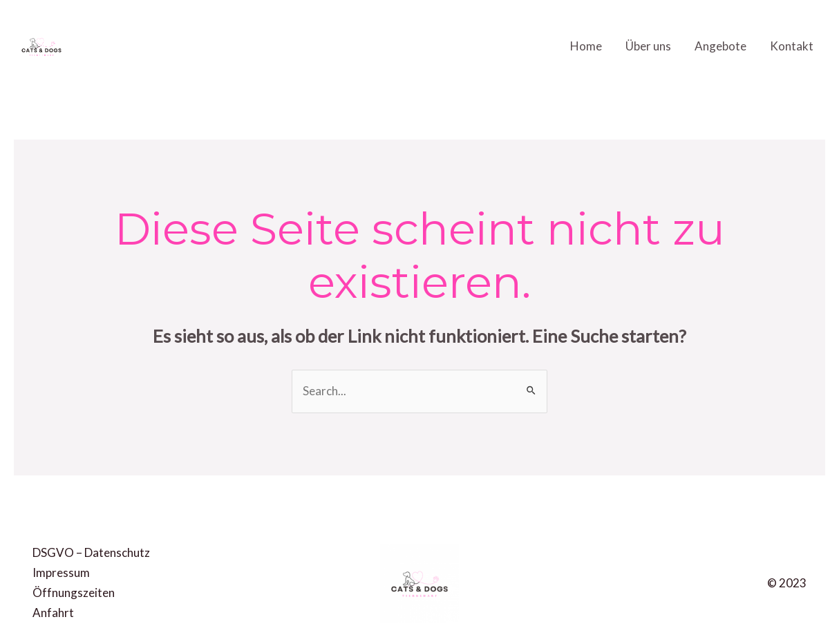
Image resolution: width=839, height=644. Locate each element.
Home (586, 46)
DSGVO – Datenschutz (91, 552)
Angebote (720, 46)
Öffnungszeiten (74, 593)
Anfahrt (53, 613)
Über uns (648, 46)
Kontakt (792, 46)
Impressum (61, 572)
